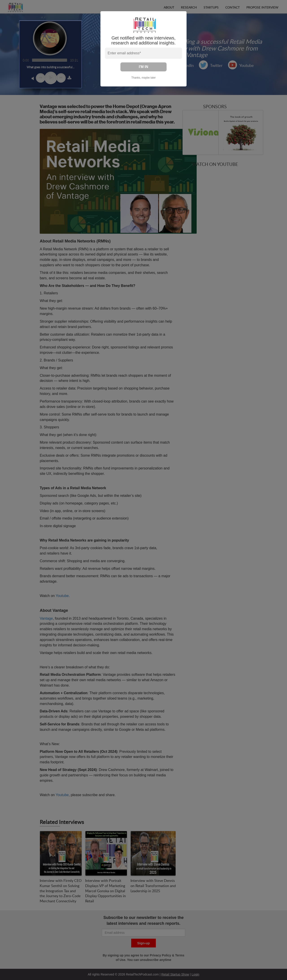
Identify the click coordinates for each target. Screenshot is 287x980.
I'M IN (143, 67)
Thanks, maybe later (144, 78)
